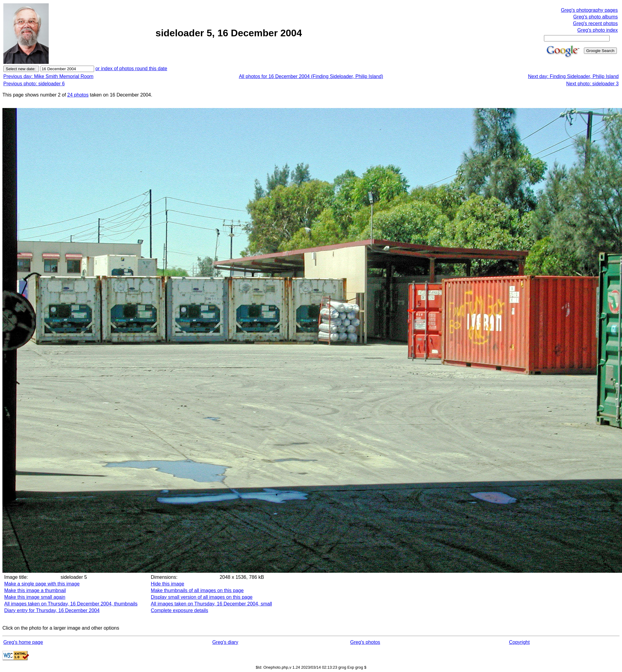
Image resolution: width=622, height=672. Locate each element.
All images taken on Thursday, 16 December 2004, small (212, 604)
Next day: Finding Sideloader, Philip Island (573, 76)
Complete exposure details (180, 610)
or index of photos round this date (131, 69)
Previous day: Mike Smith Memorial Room (48, 76)
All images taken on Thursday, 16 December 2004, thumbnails (71, 604)
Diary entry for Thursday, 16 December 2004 (52, 610)
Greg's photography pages (589, 10)
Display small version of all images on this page (202, 597)
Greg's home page (23, 642)
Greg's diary (225, 642)
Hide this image (168, 584)
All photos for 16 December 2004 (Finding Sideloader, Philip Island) (311, 76)
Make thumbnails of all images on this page (197, 590)
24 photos (78, 95)
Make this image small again (35, 597)
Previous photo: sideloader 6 (34, 84)
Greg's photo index (597, 30)
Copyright (519, 642)
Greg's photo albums (596, 17)
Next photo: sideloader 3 (593, 84)
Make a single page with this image (42, 584)
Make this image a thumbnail (35, 590)
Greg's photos (365, 642)
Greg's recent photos (595, 23)
